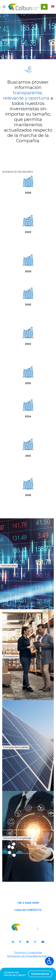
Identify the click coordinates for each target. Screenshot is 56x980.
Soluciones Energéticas (30, 850)
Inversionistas (33, 19)
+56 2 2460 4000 (28, 922)
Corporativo (17, 19)
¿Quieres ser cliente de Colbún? (28, 974)
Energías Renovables (29, 756)
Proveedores (20, 665)
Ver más (28, 206)
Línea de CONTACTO (28, 931)
